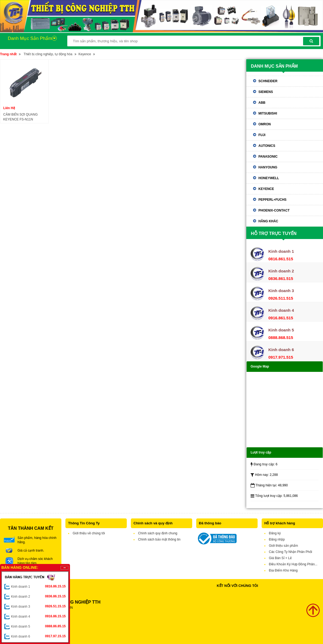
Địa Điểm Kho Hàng (283, 570)
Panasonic (268, 157)
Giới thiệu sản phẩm (283, 546)
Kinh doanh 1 (38, 586)
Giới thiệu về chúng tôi (89, 533)
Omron (265, 124)
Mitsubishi (268, 113)
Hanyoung (268, 167)
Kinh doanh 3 (38, 606)
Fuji (262, 135)
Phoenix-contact (274, 210)
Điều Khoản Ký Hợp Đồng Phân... (293, 564)
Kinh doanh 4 (38, 616)
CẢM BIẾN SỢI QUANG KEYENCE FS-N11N (20, 117)
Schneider (268, 81)
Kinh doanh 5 (38, 626)
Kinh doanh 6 (38, 636)
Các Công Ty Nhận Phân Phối (291, 552)
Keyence (85, 54)
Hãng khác (268, 221)
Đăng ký (275, 533)
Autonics (267, 146)
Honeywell (269, 178)
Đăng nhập (277, 539)
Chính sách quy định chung (158, 533)
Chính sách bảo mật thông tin (159, 539)
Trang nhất (8, 54)
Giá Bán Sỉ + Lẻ (280, 558)
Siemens (266, 92)
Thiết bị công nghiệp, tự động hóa (48, 54)
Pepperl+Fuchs (272, 200)
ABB (262, 103)
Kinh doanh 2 (38, 596)
